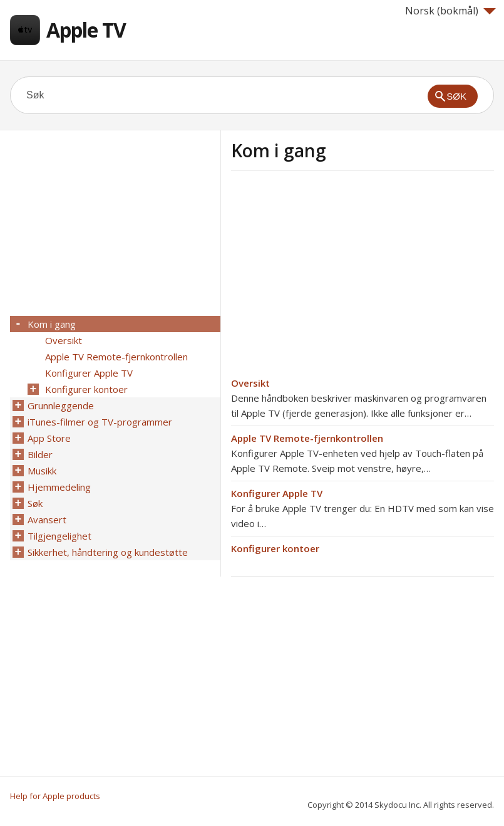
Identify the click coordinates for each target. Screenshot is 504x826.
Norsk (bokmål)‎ (450, 11)
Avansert (47, 520)
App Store (49, 438)
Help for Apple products (55, 796)
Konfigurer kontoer (275, 548)
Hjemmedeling (59, 487)
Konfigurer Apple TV (277, 493)
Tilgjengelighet (59, 536)
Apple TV (86, 30)
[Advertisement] (336, 278)
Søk (35, 503)
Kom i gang (52, 324)
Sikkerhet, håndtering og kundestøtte (108, 552)
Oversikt (250, 383)
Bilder (40, 454)
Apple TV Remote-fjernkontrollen (307, 438)
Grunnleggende (61, 405)
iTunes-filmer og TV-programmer (100, 422)
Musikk (42, 471)
